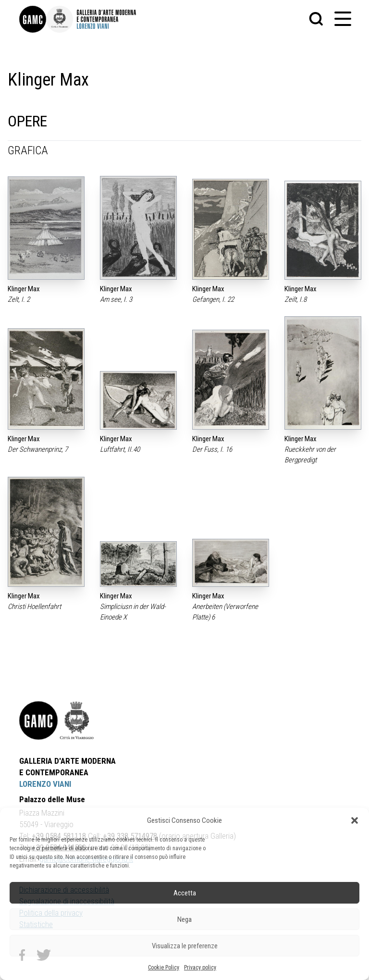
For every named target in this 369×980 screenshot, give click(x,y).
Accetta (185, 893)
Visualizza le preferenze (185, 946)
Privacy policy (200, 968)
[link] (33, 19)
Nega (184, 919)
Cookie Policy (164, 968)
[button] (355, 820)
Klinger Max (24, 289)
